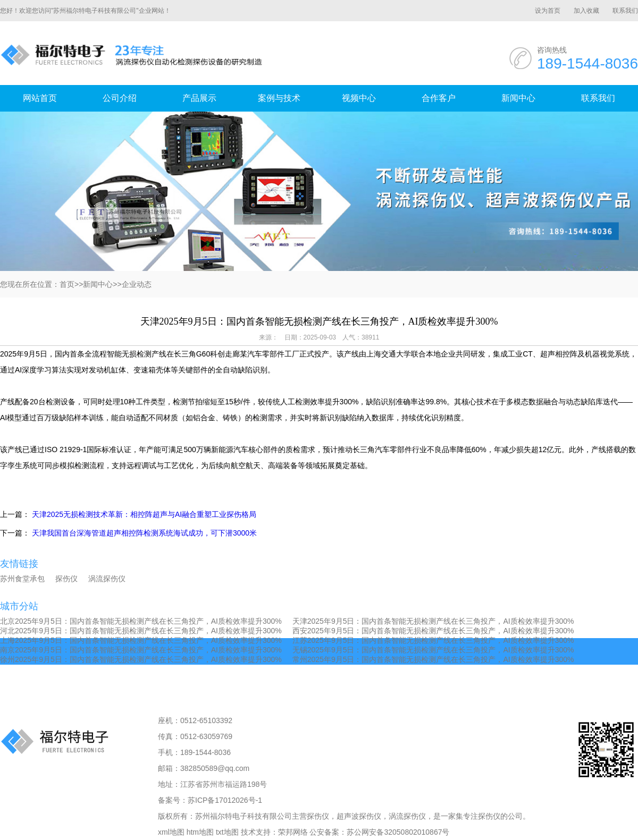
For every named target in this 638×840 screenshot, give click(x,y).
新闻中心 (518, 98)
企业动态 (137, 284)
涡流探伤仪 (107, 579)
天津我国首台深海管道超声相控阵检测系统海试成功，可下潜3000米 (144, 533)
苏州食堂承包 (22, 579)
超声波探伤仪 (359, 816)
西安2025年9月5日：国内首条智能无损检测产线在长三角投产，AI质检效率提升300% (433, 631)
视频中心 (359, 98)
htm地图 (200, 832)
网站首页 (40, 98)
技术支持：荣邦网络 (274, 832)
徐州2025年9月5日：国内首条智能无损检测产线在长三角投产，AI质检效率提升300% (141, 659)
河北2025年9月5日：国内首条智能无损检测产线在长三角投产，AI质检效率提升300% (141, 631)
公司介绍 (120, 98)
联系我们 (625, 11)
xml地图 (171, 832)
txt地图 (227, 832)
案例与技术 (279, 98)
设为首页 (548, 11)
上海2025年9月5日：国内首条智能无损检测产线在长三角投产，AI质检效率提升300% (141, 640)
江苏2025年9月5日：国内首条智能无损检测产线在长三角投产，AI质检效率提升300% (433, 640)
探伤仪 (66, 579)
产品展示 (199, 98)
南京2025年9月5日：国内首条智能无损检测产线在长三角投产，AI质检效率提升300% (141, 650)
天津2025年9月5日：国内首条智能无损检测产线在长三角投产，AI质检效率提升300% (433, 621)
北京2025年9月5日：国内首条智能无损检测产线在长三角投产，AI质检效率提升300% (141, 621)
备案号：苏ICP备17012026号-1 (210, 800)
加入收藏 (586, 11)
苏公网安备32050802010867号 (398, 832)
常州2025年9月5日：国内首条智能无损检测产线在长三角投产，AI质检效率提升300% (433, 659)
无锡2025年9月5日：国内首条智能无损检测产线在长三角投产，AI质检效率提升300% (433, 650)
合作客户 (439, 98)
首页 (67, 284)
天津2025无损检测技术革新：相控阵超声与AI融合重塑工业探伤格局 (144, 514)
